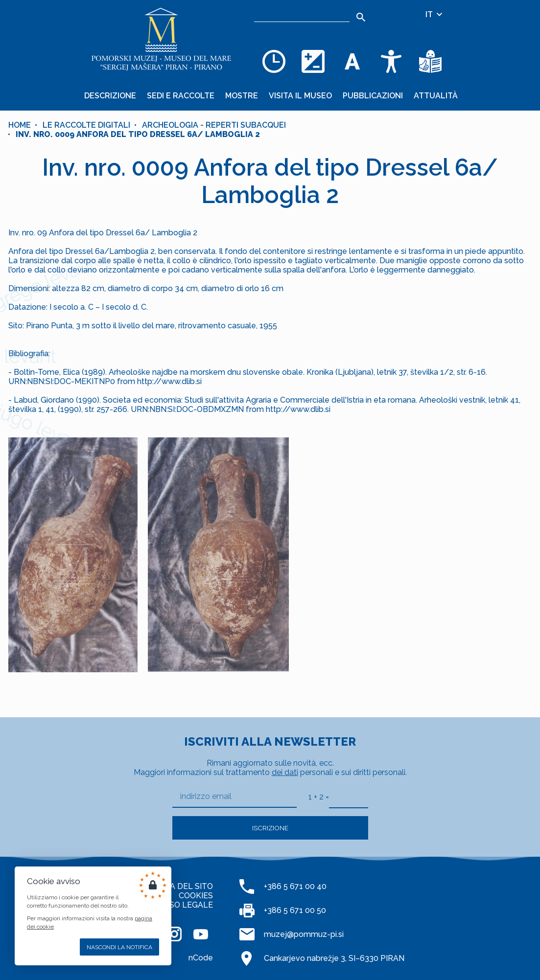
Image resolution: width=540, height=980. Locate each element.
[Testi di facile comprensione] (430, 61)
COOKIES (196, 896)
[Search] (361, 17)
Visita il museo (300, 96)
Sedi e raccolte (181, 96)
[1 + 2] (349, 797)
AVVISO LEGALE (182, 905)
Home (20, 125)
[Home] (161, 39)
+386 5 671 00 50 (295, 910)
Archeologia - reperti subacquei (214, 125)
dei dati (285, 772)
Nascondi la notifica (119, 947)
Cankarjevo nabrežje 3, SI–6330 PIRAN (334, 958)
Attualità (436, 96)
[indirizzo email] (235, 797)
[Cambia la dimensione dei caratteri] (352, 61)
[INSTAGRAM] (174, 934)
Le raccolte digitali (86, 125)
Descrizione (110, 96)
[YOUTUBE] (201, 934)
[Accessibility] (391, 61)
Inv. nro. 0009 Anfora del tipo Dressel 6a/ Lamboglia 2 (138, 134)
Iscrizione (270, 828)
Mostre (242, 96)
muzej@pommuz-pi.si (304, 934)
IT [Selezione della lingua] (434, 14)
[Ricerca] (302, 15)
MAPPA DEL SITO (180, 886)
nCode (201, 958)
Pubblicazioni (373, 96)
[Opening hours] (274, 61)
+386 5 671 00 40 (295, 886)
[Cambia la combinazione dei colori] (313, 61)
